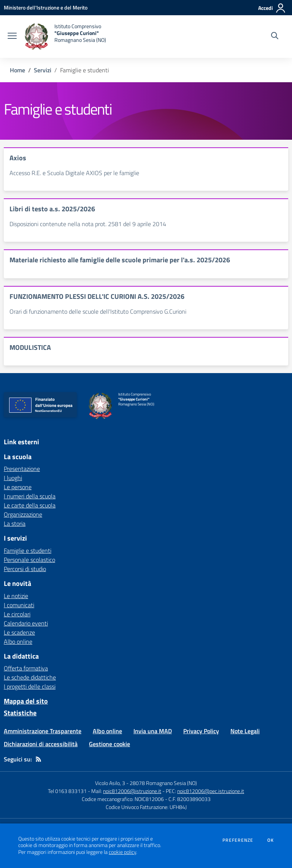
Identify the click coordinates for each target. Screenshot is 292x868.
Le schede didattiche (30, 677)
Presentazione (22, 469)
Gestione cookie (109, 744)
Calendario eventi (26, 623)
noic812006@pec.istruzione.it (211, 791)
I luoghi (13, 478)
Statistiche (20, 713)
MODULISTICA (30, 347)
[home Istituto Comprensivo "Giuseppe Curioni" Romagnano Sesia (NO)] (65, 37)
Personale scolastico (29, 560)
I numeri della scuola (30, 496)
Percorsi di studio (25, 569)
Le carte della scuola (30, 505)
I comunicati (19, 605)
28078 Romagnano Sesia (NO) (163, 783)
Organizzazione (23, 514)
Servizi (43, 70)
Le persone (18, 487)
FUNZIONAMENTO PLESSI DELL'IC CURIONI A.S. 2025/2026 (97, 296)
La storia (15, 523)
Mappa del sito (26, 701)
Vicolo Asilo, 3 (111, 783)
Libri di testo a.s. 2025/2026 (52, 209)
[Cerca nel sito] (275, 37)
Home (17, 70)
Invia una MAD (153, 731)
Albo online (18, 641)
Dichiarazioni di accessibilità (41, 744)
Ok (271, 840)
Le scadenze (19, 632)
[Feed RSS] (38, 759)
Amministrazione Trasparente (43, 731)
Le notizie (16, 596)
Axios (18, 158)
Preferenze (238, 840)
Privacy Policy (201, 731)
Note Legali (245, 731)
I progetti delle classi (30, 686)
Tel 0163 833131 (67, 791)
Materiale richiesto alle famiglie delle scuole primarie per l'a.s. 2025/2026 (120, 260)
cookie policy (122, 852)
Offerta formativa (26, 668)
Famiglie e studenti (28, 550)
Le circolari (17, 614)
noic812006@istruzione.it (132, 791)
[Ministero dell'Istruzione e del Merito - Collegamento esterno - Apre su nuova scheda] (46, 7)
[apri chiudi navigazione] (12, 37)
